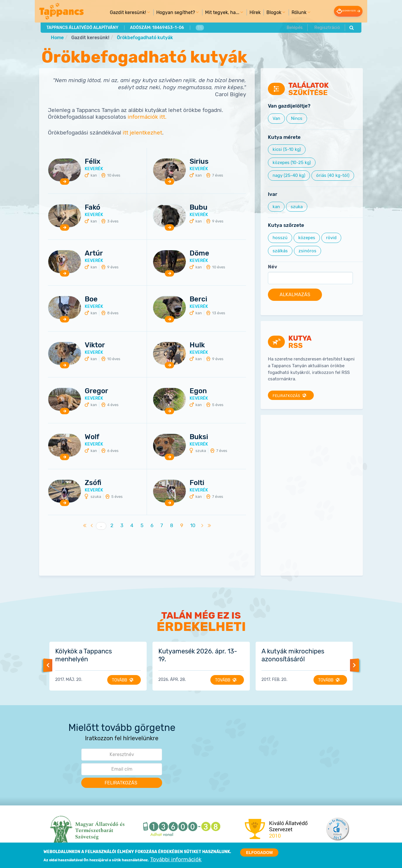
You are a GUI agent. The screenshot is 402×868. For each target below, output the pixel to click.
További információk (176, 860)
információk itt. (147, 117)
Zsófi (93, 483)
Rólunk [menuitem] (293, 13)
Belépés (295, 27)
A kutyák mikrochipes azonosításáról (293, 655)
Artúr (94, 253)
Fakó (92, 208)
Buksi (199, 437)
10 (194, 526)
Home (57, 38)
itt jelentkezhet (142, 133)
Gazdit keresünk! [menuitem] (122, 13)
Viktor (95, 345)
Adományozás (341, 11)
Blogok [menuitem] (268, 13)
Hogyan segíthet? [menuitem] (169, 13)
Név (273, 267)
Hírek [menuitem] (248, 12)
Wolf (92, 437)
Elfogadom (259, 853)
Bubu (199, 208)
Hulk (197, 345)
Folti (197, 483)
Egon (198, 391)
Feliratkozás (288, 396)
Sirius (199, 162)
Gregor (96, 391)
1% (198, 27)
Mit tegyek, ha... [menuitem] (216, 13)
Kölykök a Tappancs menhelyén (84, 655)
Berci (198, 299)
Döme (199, 253)
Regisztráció (327, 27)
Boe (91, 299)
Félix (93, 162)
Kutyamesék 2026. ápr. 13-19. (198, 655)
